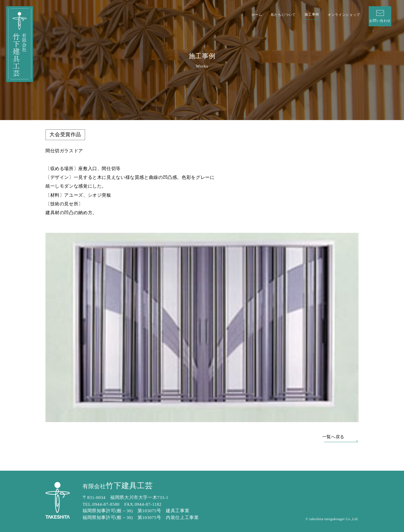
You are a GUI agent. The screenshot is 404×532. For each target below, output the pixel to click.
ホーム (257, 15)
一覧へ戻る (333, 437)
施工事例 (312, 14)
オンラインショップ (344, 15)
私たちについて (283, 15)
